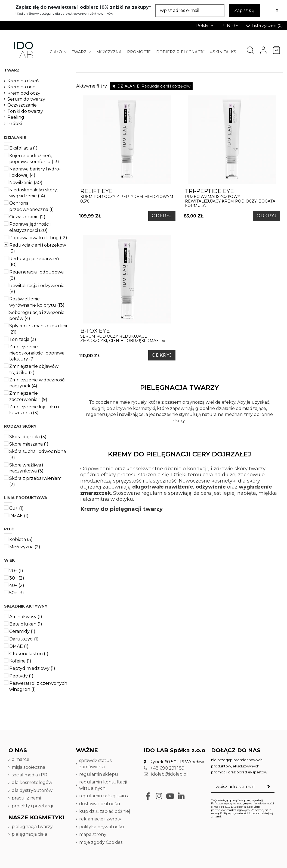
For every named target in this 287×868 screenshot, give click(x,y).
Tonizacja (23, 339)
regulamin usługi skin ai (105, 796)
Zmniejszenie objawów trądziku (34, 369)
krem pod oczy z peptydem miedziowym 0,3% (127, 196)
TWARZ (12, 70)
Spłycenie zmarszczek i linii (38, 329)
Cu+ (16, 508)
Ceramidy (22, 631)
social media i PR (30, 775)
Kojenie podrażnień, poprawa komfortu (34, 159)
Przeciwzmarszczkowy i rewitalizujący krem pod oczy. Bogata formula (232, 198)
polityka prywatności (102, 827)
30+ (17, 578)
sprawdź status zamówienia (95, 763)
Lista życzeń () (264, 25)
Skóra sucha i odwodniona (38, 454)
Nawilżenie (26, 183)
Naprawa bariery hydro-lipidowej (35, 172)
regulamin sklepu (99, 774)
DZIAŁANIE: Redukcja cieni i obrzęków (151, 86)
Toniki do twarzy (25, 111)
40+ (17, 585)
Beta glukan (26, 624)
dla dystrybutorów (33, 790)
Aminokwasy (26, 617)
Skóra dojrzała (28, 437)
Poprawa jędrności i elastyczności (30, 227)
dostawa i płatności (100, 804)
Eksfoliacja (23, 148)
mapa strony (93, 834)
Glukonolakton (29, 654)
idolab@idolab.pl (166, 774)
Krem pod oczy (24, 93)
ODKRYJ (162, 216)
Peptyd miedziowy (32, 668)
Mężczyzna (25, 547)
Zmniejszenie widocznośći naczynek (37, 383)
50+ (17, 593)
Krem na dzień (23, 81)
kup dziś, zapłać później (105, 811)
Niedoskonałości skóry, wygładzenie (33, 193)
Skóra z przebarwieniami (36, 481)
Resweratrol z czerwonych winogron (38, 686)
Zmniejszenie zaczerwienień (28, 396)
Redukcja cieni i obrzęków (38, 248)
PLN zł (230, 25)
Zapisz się (244, 10)
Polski (205, 25)
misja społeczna (28, 767)
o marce (21, 759)
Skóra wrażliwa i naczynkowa (26, 468)
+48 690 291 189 (164, 768)
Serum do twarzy (26, 99)
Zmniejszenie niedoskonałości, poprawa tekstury (37, 353)
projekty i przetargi (32, 806)
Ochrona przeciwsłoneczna (32, 206)
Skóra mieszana (29, 444)
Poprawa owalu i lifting (38, 238)
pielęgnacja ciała (29, 834)
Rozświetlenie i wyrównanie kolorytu (37, 302)
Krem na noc (21, 87)
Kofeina (20, 661)
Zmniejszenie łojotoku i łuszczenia (34, 410)
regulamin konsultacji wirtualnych (103, 785)
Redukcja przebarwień (34, 262)
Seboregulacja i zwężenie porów (37, 315)
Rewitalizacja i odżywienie (37, 289)
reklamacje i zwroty (100, 819)
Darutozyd (24, 639)
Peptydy (21, 676)
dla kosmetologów (32, 783)
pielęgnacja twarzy (32, 827)
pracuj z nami (27, 798)
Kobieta (21, 539)
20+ (16, 571)
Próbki (15, 124)
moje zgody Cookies (101, 842)
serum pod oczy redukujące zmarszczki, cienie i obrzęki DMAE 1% (127, 335)
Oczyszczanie (22, 105)
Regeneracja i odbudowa (36, 275)
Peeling (16, 117)
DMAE (19, 516)
